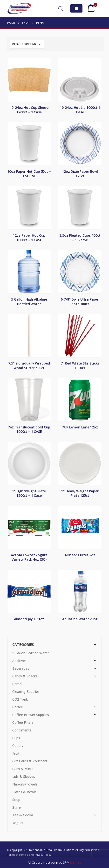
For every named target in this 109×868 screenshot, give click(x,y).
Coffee (18, 707)
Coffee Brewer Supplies (31, 715)
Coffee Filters (23, 722)
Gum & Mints (23, 769)
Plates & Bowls (24, 792)
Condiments (22, 730)
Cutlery (18, 746)
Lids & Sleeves (24, 776)
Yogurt (18, 823)
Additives (19, 661)
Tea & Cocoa (23, 815)
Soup (16, 800)
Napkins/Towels (25, 784)
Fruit (16, 753)
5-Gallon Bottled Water (31, 653)
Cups (16, 738)
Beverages (21, 668)
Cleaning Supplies (26, 692)
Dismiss (76, 862)
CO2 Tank (20, 699)
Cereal (17, 684)
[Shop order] (27, 44)
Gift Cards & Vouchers (30, 761)
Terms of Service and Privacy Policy (29, 855)
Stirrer (17, 807)
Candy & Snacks (25, 676)
